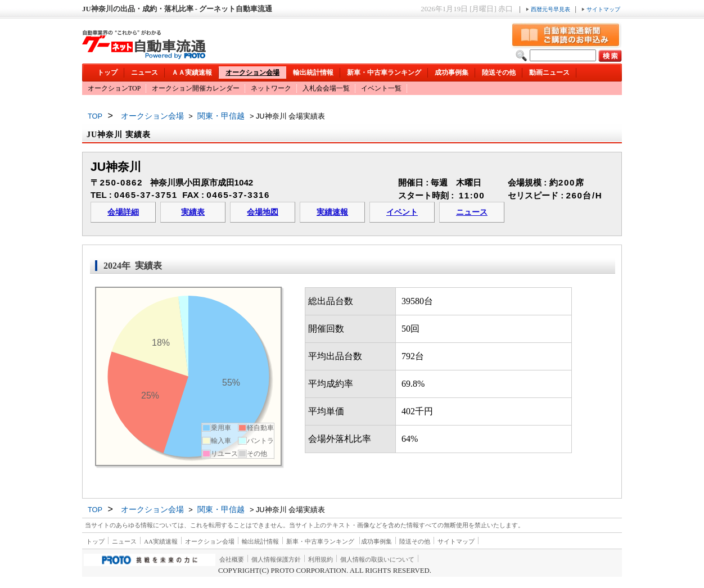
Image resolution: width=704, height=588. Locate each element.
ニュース (145, 73)
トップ (107, 73)
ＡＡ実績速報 (192, 73)
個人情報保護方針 (276, 559)
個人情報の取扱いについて (377, 559)
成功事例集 (452, 73)
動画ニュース (549, 73)
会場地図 (263, 212)
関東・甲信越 (221, 116)
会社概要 (232, 559)
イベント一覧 (381, 88)
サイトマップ (601, 9)
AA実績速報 (161, 541)
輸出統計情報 (313, 73)
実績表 (193, 212)
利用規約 (321, 559)
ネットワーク (271, 88)
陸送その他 (499, 73)
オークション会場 (252, 73)
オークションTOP (114, 88)
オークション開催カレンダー (196, 88)
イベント (402, 212)
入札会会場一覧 (326, 88)
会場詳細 (123, 212)
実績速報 (332, 212)
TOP (95, 116)
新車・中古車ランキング (384, 73)
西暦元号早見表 (549, 9)
